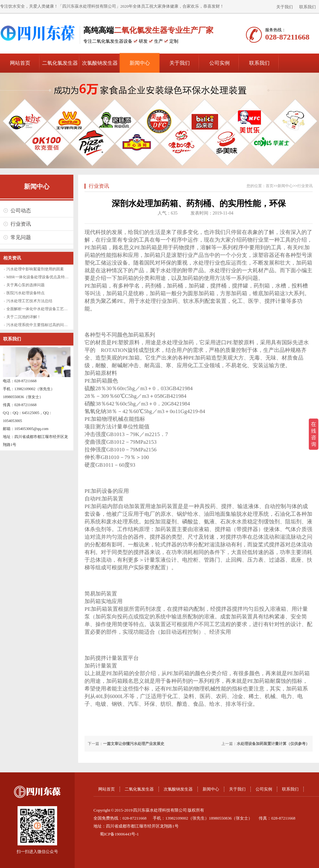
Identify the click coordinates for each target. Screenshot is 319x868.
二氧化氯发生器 (60, 63)
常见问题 (21, 237)
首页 (270, 186)
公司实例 (219, 63)
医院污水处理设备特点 (26, 293)
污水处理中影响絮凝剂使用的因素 (35, 269)
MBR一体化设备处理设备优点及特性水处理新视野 (49, 277)
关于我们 (285, 7)
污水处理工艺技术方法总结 (29, 301)
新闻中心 (140, 63)
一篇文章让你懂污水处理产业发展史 (134, 744)
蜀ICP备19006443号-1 (119, 834)
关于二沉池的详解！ (24, 317)
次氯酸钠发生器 (100, 63)
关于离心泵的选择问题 (26, 285)
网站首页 (20, 63)
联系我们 (308, 7)
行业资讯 (21, 224)
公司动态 (21, 211)
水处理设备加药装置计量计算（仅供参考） (273, 744)
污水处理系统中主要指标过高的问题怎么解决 (45, 325)
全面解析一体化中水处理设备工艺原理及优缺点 (47, 309)
